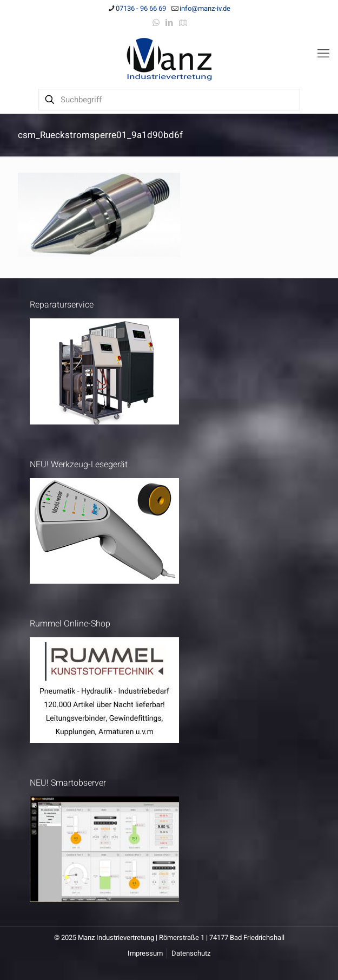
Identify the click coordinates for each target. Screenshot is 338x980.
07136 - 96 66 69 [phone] (141, 8)
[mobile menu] (323, 54)
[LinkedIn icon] (170, 23)
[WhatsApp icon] (156, 23)
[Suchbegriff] (169, 100)
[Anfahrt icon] (183, 23)
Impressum (145, 953)
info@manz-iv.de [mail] (205, 8)
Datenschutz (191, 953)
